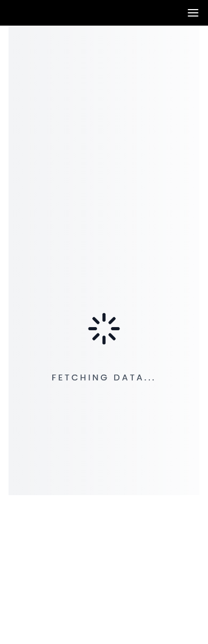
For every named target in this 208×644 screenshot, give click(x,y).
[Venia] (12, 13)
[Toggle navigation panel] (193, 13)
